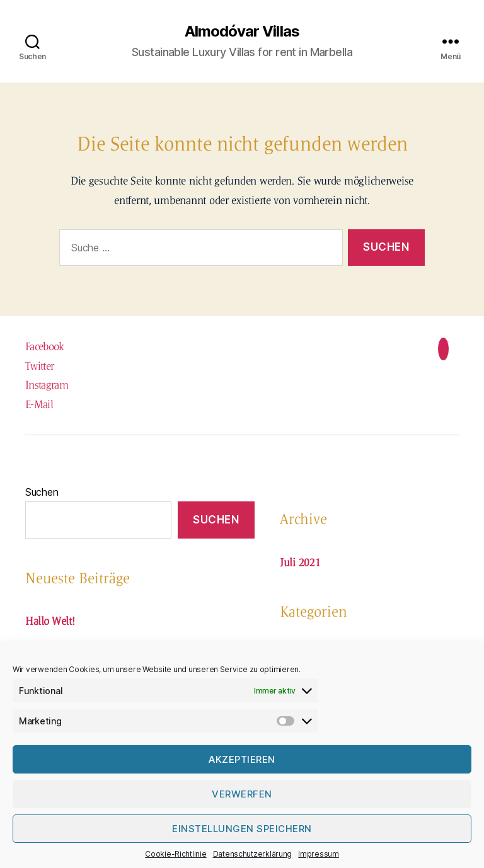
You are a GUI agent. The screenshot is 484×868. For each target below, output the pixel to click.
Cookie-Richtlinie (176, 854)
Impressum (319, 854)
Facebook (45, 346)
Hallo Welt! (50, 621)
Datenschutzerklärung (253, 854)
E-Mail (39, 404)
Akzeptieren (242, 759)
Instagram (47, 385)
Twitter (39, 366)
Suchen (42, 492)
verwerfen (242, 794)
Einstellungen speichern (242, 829)
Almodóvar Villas (242, 31)
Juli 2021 (300, 562)
